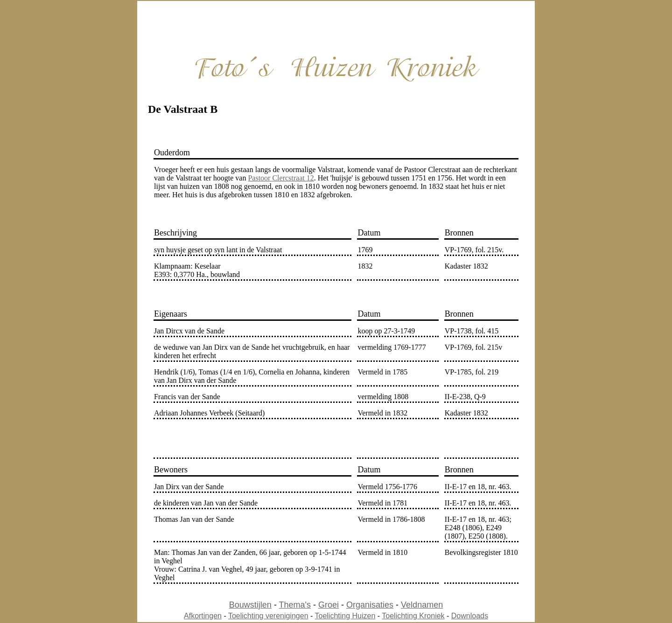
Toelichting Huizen (345, 616)
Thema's (295, 605)
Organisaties (370, 605)
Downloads (470, 616)
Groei (329, 605)
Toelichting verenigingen (268, 616)
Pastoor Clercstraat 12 (281, 178)
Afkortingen (203, 616)
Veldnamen (422, 605)
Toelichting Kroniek (413, 616)
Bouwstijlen (250, 605)
